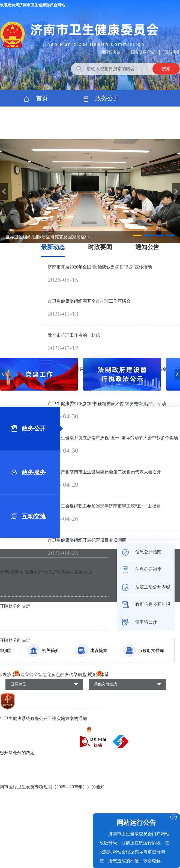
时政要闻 (100, 247)
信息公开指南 (142, 552)
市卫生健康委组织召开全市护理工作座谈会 (89, 301)
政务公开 (101, 98)
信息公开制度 (142, 569)
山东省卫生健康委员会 (43, 673)
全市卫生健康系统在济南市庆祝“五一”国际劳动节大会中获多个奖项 (113, 438)
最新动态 (53, 247)
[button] (137, 235)
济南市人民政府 (119, 673)
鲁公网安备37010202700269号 (115, 729)
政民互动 (101, 115)
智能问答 (172, 52)
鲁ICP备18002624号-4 (25, 729)
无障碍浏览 (111, 52)
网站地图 (151, 729)
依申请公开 (140, 622)
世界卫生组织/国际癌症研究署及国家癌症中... (49, 237)
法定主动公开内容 (146, 587)
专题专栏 (36, 131)
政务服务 (36, 115)
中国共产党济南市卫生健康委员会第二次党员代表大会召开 (104, 472)
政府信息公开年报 (146, 604)
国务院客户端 (143, 52)
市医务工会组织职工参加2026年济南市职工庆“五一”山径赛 (104, 506)
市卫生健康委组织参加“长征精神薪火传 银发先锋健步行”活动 (107, 404)
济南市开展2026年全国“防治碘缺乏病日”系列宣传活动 (100, 267)
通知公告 (147, 247)
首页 (36, 98)
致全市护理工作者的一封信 (74, 335)
